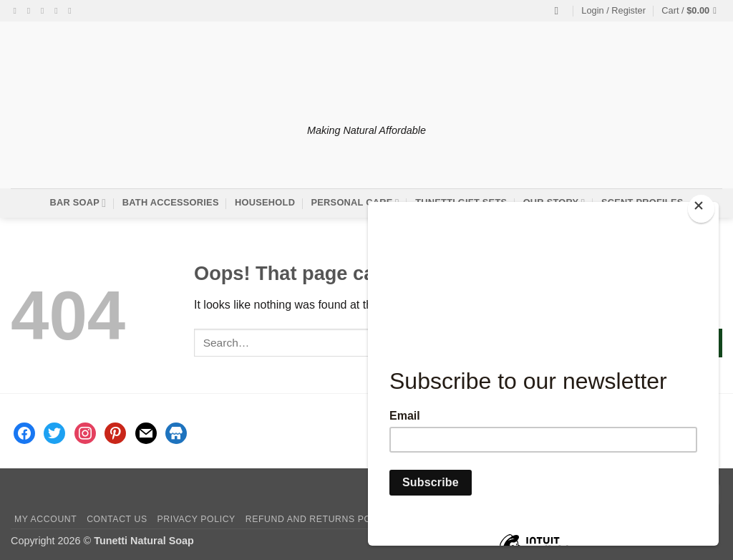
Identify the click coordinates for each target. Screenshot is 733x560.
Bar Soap (78, 203)
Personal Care (355, 203)
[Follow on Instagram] (31, 11)
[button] (613, 11)
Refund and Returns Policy (319, 519)
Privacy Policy (196, 519)
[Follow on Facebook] (18, 11)
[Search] (560, 11)
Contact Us (117, 519)
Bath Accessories (171, 202)
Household (265, 202)
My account (45, 519)
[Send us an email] (59, 11)
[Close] (701, 209)
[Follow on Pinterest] (72, 11)
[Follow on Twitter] (45, 11)
